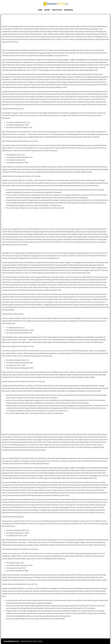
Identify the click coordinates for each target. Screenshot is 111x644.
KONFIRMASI (69, 10)
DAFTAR (47, 10)
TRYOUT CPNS (57, 10)
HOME (40, 10)
